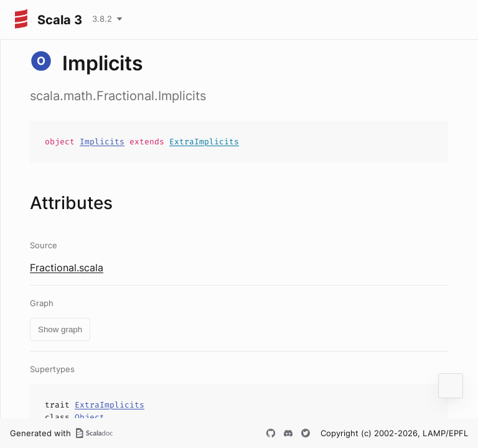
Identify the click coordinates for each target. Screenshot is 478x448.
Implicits (102, 142)
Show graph (60, 329)
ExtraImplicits (204, 142)
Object (90, 417)
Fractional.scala (67, 268)
